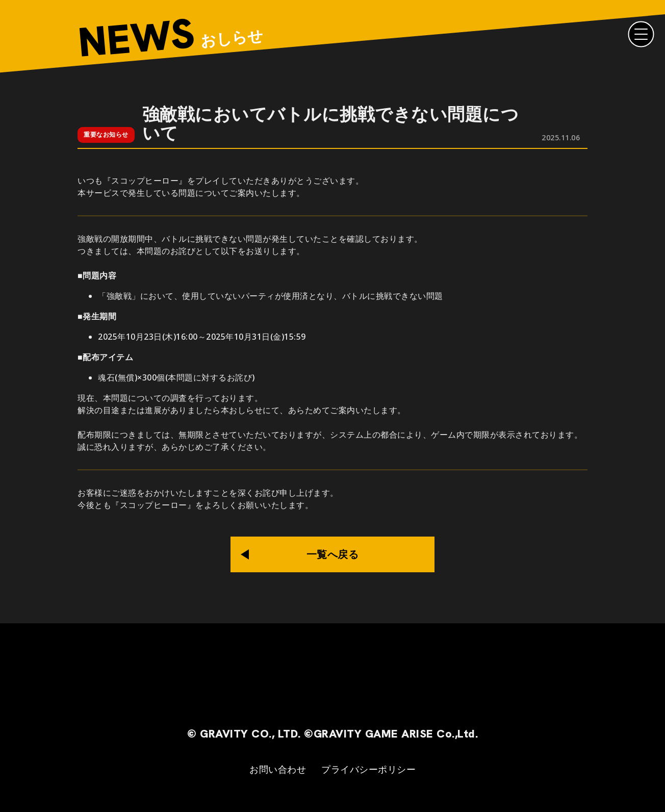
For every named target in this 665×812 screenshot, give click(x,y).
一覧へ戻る (333, 554)
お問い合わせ (278, 769)
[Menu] (641, 34)
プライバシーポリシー (368, 769)
